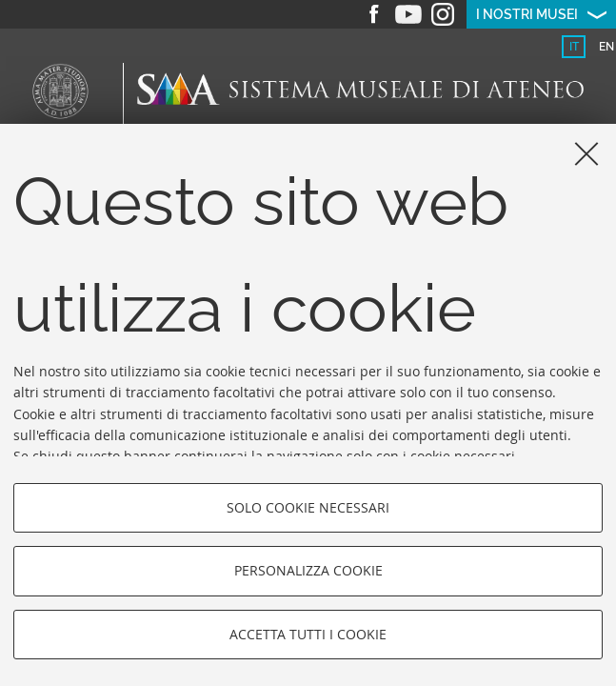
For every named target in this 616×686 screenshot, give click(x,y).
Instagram (443, 14)
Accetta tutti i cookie (308, 634)
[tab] (574, 47)
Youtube (408, 14)
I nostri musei (527, 14)
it (574, 47)
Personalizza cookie (308, 570)
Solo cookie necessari (308, 507)
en (606, 47)
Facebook (374, 14)
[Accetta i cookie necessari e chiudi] (586, 153)
